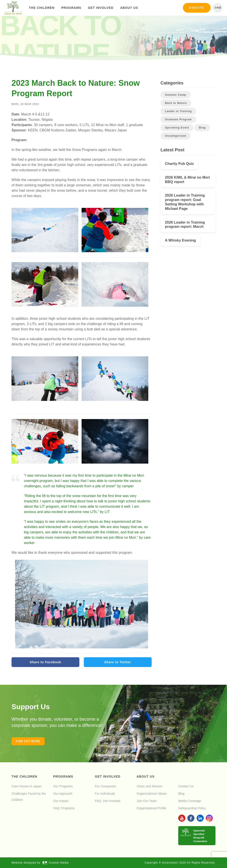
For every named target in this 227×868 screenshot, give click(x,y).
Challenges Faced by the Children (29, 797)
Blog (202, 128)
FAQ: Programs (64, 808)
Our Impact (61, 801)
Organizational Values (152, 794)
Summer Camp (176, 95)
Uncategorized (176, 136)
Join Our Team (147, 801)
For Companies (106, 786)
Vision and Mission (149, 786)
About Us (129, 8)
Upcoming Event (177, 128)
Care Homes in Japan (26, 786)
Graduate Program (178, 119)
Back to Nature (176, 103)
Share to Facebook (45, 662)
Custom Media (56, 863)
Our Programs (63, 786)
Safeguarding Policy (192, 808)
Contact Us (186, 786)
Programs (71, 8)
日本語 (218, 8)
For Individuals (105, 794)
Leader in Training (178, 111)
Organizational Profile (151, 808)
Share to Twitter (118, 662)
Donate (197, 8)
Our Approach (63, 794)
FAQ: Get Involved (108, 801)
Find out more (28, 741)
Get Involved (101, 8)
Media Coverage (190, 801)
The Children (42, 8)
